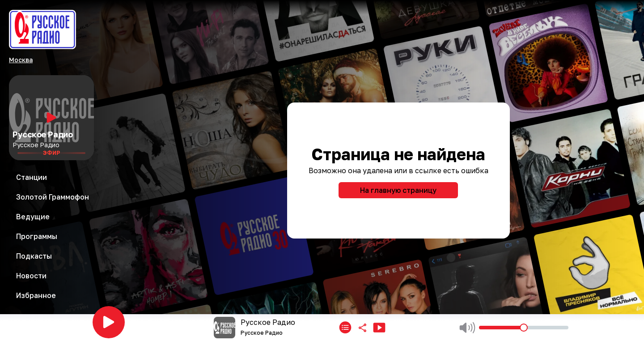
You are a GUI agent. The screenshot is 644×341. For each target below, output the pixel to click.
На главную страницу (398, 190)
